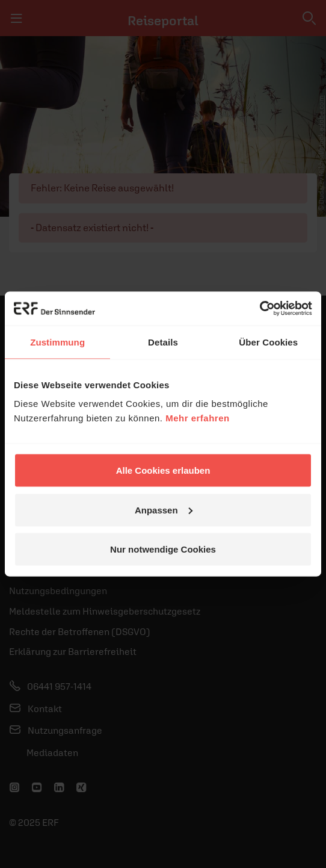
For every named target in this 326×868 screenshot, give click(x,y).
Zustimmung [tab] (57, 342)
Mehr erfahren (198, 418)
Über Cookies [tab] (268, 342)
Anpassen (164, 510)
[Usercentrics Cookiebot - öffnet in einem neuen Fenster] (260, 309)
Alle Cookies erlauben (163, 470)
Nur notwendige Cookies (163, 549)
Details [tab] (163, 342)
